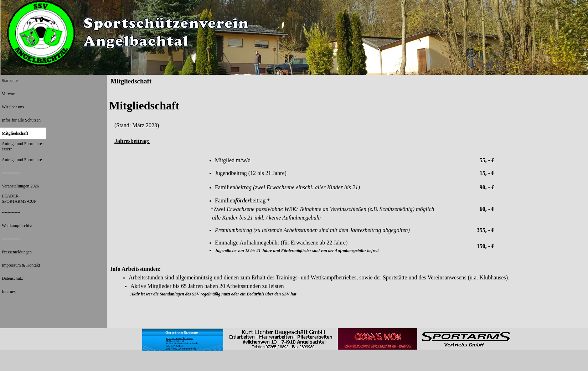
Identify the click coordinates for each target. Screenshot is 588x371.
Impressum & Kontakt (21, 265)
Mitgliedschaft (15, 133)
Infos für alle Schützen (21, 120)
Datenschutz (12, 278)
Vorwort (9, 94)
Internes (9, 292)
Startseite (10, 81)
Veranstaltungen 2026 (20, 186)
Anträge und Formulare (22, 160)
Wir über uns (13, 107)
